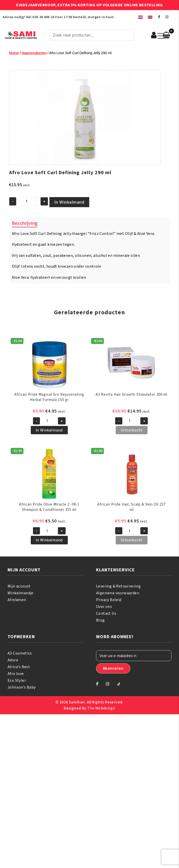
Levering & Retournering (118, 586)
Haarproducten (34, 53)
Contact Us (106, 613)
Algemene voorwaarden (118, 593)
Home (14, 53)
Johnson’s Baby (22, 687)
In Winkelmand (69, 202)
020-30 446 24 (43, 17)
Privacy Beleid (109, 600)
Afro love (16, 674)
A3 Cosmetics (20, 653)
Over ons (104, 607)
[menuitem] (140, 17)
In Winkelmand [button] (49, 430)
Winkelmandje (21, 593)
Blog (100, 620)
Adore (13, 660)
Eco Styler (17, 680)
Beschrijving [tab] (25, 223)
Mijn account (19, 586)
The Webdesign (101, 708)
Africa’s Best (19, 667)
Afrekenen (17, 600)
